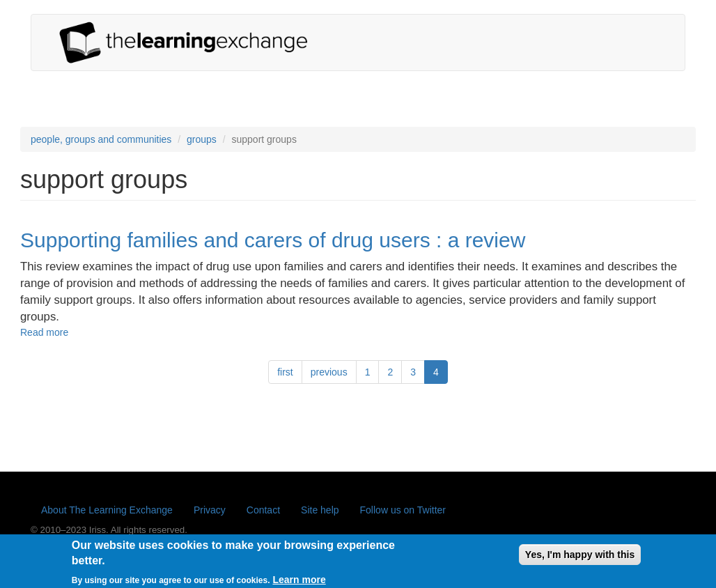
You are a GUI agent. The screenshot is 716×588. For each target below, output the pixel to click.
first (285, 372)
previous (329, 372)
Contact (263, 510)
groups (202, 139)
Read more (44, 332)
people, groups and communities (101, 139)
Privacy (210, 510)
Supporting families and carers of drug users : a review (273, 240)
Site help (320, 510)
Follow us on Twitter (403, 510)
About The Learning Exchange (107, 510)
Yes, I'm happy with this (580, 558)
